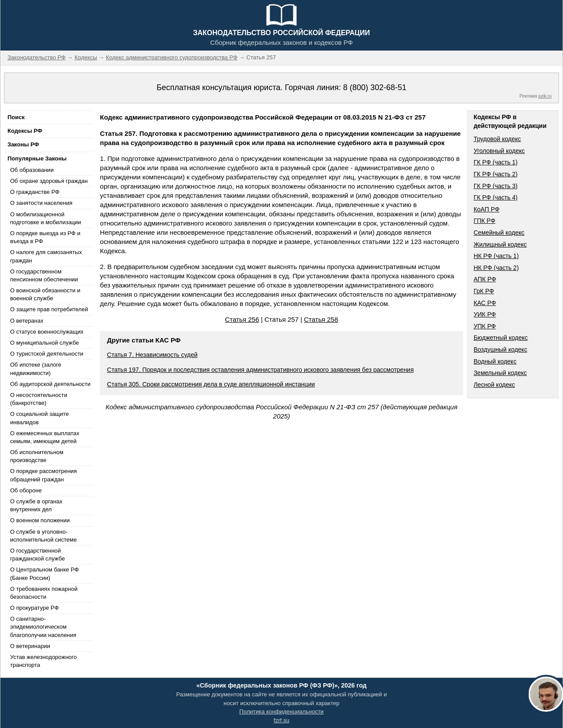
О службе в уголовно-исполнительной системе (44, 536)
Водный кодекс (495, 361)
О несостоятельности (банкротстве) (39, 399)
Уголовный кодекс (499, 151)
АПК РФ (485, 279)
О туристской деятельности (47, 354)
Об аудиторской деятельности (50, 384)
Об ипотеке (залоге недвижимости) (36, 369)
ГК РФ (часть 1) (496, 162)
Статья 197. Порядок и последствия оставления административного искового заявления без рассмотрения (260, 370)
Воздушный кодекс (501, 349)
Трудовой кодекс (497, 139)
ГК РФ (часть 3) (496, 186)
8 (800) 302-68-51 (375, 87)
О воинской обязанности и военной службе (45, 294)
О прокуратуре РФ (35, 608)
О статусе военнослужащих (47, 332)
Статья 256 (242, 319)
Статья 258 (321, 319)
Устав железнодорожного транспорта (43, 661)
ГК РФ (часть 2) (496, 174)
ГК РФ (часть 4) (496, 197)
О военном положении (40, 520)
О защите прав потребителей (49, 309)
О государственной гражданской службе (37, 555)
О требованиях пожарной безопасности (44, 593)
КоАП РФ (487, 209)
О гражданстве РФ (35, 192)
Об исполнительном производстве (37, 456)
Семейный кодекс (499, 233)
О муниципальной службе (44, 343)
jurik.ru (545, 96)
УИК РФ (485, 314)
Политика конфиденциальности (281, 712)
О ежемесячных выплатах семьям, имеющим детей (45, 437)
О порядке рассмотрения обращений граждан (44, 475)
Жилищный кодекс (500, 244)
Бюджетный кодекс (501, 338)
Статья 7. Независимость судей (152, 355)
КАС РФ (485, 303)
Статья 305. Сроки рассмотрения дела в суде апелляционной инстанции (211, 384)
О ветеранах (27, 321)
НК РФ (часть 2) (496, 268)
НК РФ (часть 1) (496, 256)
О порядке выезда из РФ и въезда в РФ (45, 237)
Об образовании (32, 170)
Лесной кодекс (494, 385)
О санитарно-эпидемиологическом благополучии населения (43, 627)
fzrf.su (281, 720)
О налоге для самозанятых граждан (46, 256)
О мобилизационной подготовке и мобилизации (46, 218)
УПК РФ (485, 326)
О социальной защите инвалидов (39, 418)
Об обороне (26, 490)
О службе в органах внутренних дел (36, 505)
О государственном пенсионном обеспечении (44, 275)
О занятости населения (41, 203)
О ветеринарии (30, 646)
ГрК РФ (484, 291)
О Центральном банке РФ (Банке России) (44, 573)
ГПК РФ (485, 221)
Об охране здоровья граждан (49, 181)
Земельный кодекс (500, 373)
